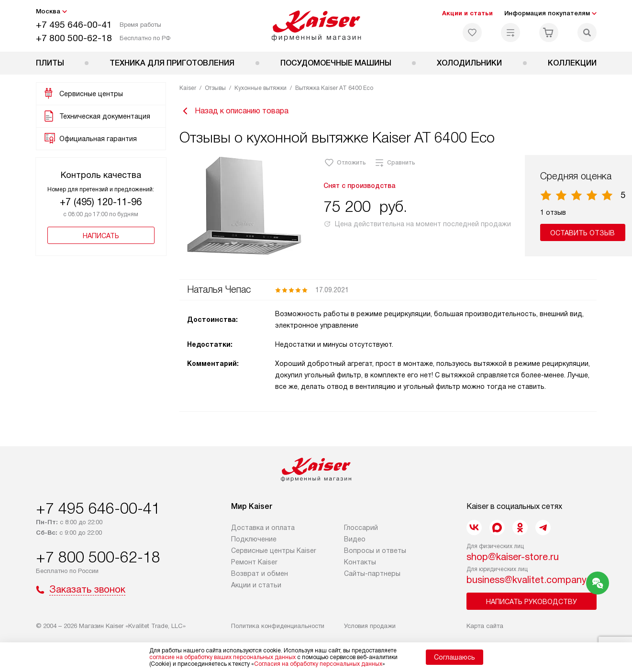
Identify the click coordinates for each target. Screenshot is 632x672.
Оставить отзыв (582, 233)
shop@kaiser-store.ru (513, 557)
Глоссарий (361, 528)
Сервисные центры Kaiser (274, 551)
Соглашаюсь (455, 657)
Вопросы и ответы (375, 551)
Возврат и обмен (260, 573)
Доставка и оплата (263, 528)
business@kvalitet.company (527, 580)
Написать (101, 236)
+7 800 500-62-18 (74, 38)
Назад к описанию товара (234, 111)
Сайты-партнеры (372, 573)
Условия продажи (370, 626)
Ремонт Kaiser (254, 562)
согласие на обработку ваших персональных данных (222, 657)
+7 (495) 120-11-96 (101, 202)
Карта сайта (485, 626)
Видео (355, 539)
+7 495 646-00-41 (74, 25)
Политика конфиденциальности (278, 626)
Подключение (254, 539)
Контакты (360, 562)
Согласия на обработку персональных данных (318, 664)
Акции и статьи (467, 13)
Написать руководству (532, 602)
